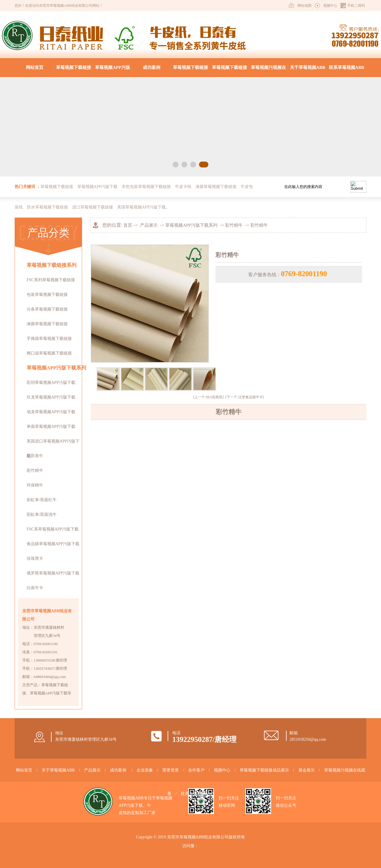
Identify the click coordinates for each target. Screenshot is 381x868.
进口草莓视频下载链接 (93, 207)
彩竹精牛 (35, 471)
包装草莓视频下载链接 (47, 295)
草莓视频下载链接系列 (52, 265)
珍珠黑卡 (35, 558)
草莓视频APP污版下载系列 (56, 368)
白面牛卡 (35, 588)
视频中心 (330, 6)
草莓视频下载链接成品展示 (190, 71)
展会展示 (307, 770)
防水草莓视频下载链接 (47, 207)
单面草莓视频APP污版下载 (51, 427)
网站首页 (35, 67)
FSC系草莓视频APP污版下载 (53, 529)
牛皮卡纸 (183, 187)
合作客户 (196, 770)
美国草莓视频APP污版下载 (142, 207)
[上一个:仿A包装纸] (208, 397)
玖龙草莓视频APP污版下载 (51, 397)
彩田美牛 (35, 456)
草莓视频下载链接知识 (229, 71)
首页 (128, 225)
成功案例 (152, 67)
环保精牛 (35, 485)
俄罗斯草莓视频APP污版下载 (53, 573)
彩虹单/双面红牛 (42, 500)
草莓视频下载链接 (74, 67)
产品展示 (149, 225)
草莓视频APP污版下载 (112, 71)
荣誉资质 (171, 770)
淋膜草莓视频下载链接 (216, 187)
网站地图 (305, 6)
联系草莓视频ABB (347, 67)
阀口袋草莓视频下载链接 (49, 353)
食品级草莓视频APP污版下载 (53, 544)
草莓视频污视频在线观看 (268, 71)
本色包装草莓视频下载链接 (146, 187)
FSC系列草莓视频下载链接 (51, 280)
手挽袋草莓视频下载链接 (49, 339)
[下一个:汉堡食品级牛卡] (245, 397)
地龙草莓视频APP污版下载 (51, 412)
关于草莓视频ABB (308, 67)
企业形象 (145, 770)
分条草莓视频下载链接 (47, 309)
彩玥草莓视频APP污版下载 (51, 383)
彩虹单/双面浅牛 (42, 514)
